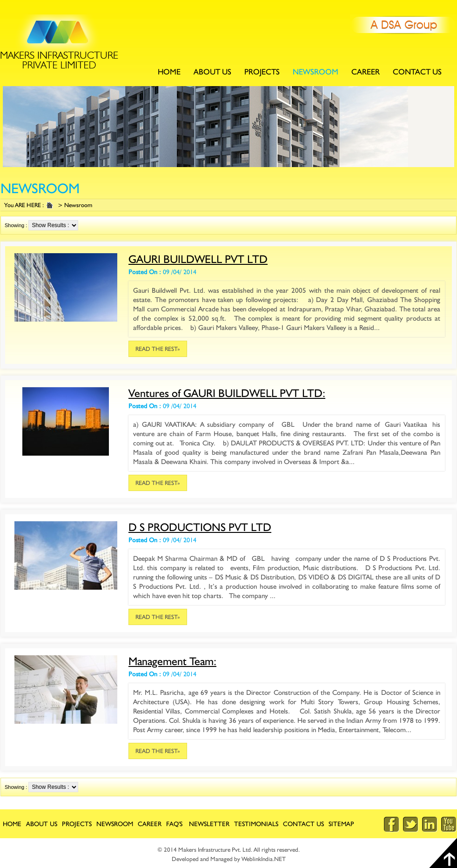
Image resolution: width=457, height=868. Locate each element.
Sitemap (341, 824)
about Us (212, 72)
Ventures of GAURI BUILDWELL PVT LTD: (227, 393)
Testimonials (256, 824)
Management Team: (172, 661)
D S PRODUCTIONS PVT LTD (200, 527)
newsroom (316, 72)
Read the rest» (158, 349)
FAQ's (174, 824)
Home (169, 72)
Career (366, 72)
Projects (262, 72)
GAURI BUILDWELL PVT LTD (198, 259)
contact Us (417, 72)
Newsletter (209, 824)
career (150, 824)
